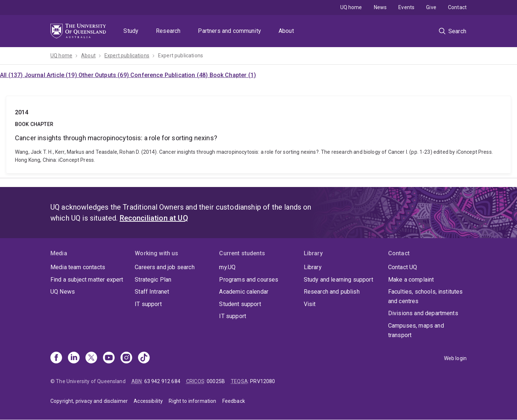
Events (406, 7)
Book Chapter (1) (233, 75)
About (286, 31)
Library (313, 267)
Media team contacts (78, 267)
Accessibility (148, 401)
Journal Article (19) (51, 75)
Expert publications (127, 56)
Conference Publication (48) (170, 75)
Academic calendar (244, 292)
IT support (148, 304)
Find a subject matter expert (87, 280)
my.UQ (227, 267)
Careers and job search (165, 267)
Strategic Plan (153, 280)
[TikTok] (144, 358)
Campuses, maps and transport (416, 330)
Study (131, 31)
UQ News (63, 292)
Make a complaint (411, 280)
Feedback (234, 401)
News (380, 7)
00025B (216, 381)
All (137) (12, 75)
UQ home (351, 7)
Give (431, 7)
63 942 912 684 (162, 381)
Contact (457, 7)
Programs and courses (249, 280)
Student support (240, 304)
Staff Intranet (152, 292)
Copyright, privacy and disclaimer (89, 401)
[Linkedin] (74, 358)
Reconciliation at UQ (154, 218)
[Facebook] (56, 358)
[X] (91, 358)
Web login (455, 358)
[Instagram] (126, 358)
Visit (310, 304)
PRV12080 (263, 381)
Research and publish (332, 292)
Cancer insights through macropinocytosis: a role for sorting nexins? (258, 134)
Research (168, 31)
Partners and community (229, 31)
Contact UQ (403, 267)
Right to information (192, 401)
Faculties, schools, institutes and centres (426, 296)
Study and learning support (338, 280)
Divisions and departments (423, 313)
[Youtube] (109, 358)
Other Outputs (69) (104, 75)
